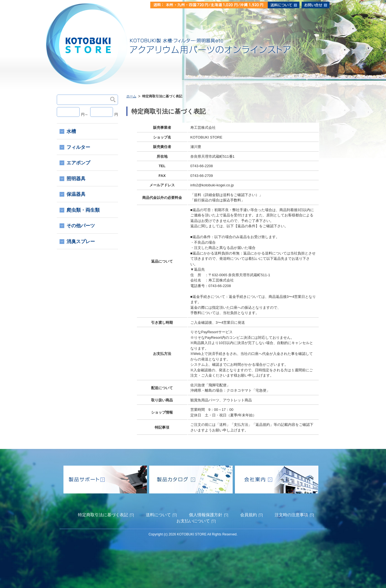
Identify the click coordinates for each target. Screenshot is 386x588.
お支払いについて (193, 521)
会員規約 (249, 515)
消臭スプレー (81, 242)
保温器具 (76, 194)
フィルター (78, 147)
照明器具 (76, 179)
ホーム (131, 96)
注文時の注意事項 (291, 515)
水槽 (71, 131)
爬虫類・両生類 (83, 210)
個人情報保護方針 (206, 515)
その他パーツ (81, 226)
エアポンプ (78, 163)
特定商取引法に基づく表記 (103, 515)
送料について (158, 515)
